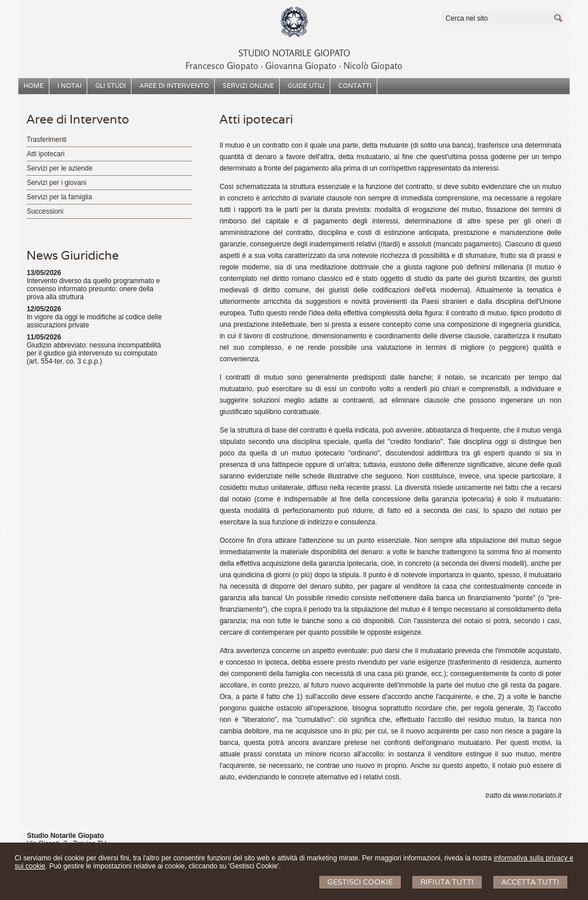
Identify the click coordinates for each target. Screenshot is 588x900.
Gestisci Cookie (360, 882)
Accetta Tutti (530, 882)
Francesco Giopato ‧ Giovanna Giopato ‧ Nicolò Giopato (294, 65)
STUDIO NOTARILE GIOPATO (294, 53)
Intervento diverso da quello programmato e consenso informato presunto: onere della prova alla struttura (93, 289)
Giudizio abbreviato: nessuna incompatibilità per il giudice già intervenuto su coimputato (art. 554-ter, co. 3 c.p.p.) (94, 353)
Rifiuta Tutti (447, 882)
